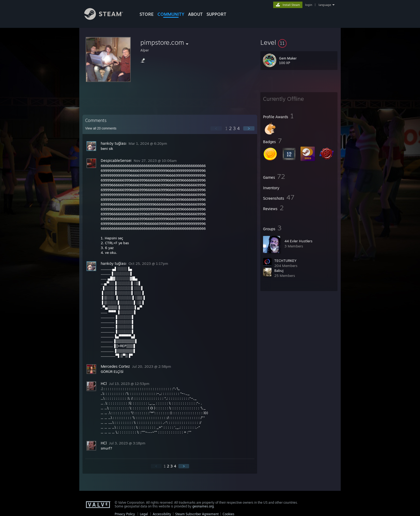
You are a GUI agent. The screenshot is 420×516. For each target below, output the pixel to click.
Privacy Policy (125, 514)
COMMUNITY (171, 14)
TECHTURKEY (285, 261)
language (325, 5)
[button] (299, 42)
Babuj (279, 270)
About (195, 14)
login (309, 5)
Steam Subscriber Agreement (197, 514)
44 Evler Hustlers (298, 241)
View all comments (101, 128)
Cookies (228, 514)
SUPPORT (216, 14)
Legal (144, 514)
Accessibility (162, 514)
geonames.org (203, 506)
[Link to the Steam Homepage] (108, 18)
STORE (147, 14)
